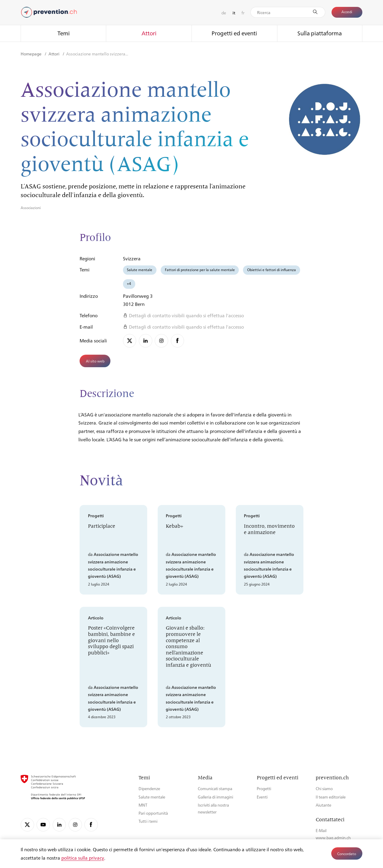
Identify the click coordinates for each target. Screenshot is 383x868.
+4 (129, 287)
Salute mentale (140, 273)
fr (243, 13)
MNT (143, 805)
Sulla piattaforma (320, 33)
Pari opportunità (153, 813)
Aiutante (323, 805)
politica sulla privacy (83, 858)
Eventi (262, 797)
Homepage (32, 54)
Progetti (264, 788)
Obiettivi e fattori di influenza (272, 273)
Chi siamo (324, 788)
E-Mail (321, 830)
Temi (64, 33)
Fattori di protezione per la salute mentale (200, 273)
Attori (149, 33)
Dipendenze (149, 788)
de (224, 13)
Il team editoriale (331, 797)
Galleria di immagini (215, 797)
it (234, 13)
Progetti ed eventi (234, 33)
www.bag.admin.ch (333, 838)
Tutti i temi (148, 821)
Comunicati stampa (215, 788)
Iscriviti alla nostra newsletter (213, 809)
